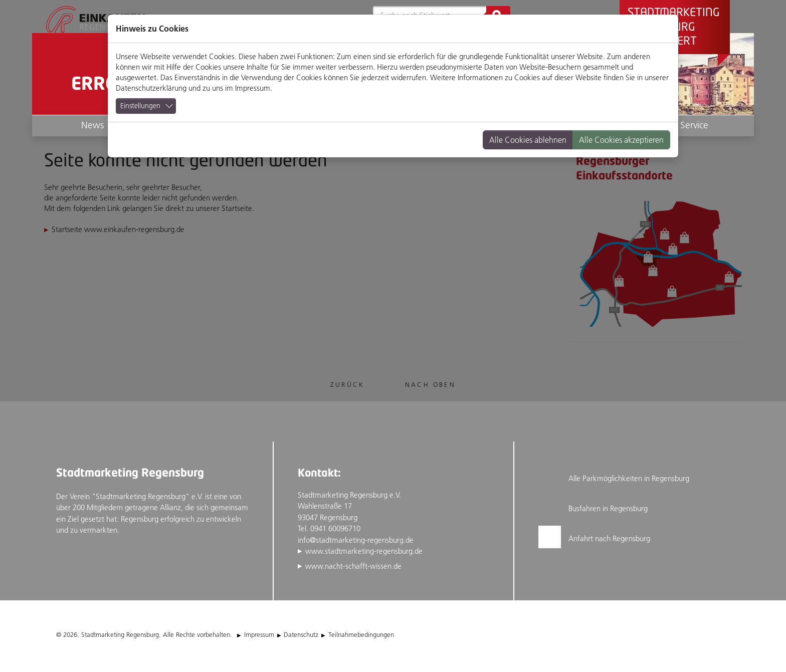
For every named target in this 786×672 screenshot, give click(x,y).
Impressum (253, 88)
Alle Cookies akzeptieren (621, 140)
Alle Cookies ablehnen (528, 140)
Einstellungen (140, 106)
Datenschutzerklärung (151, 88)
